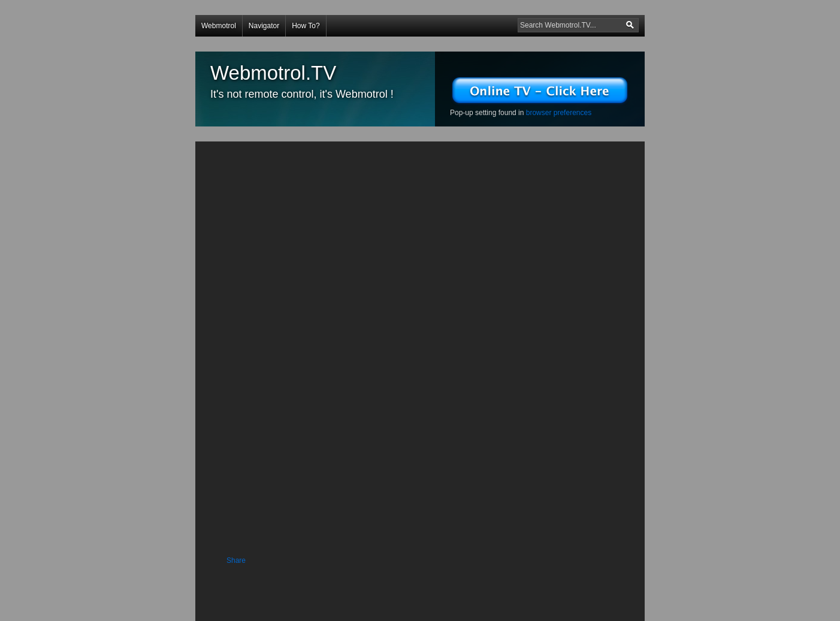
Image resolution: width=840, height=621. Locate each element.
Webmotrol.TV (273, 73)
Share (236, 560)
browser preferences (559, 113)
